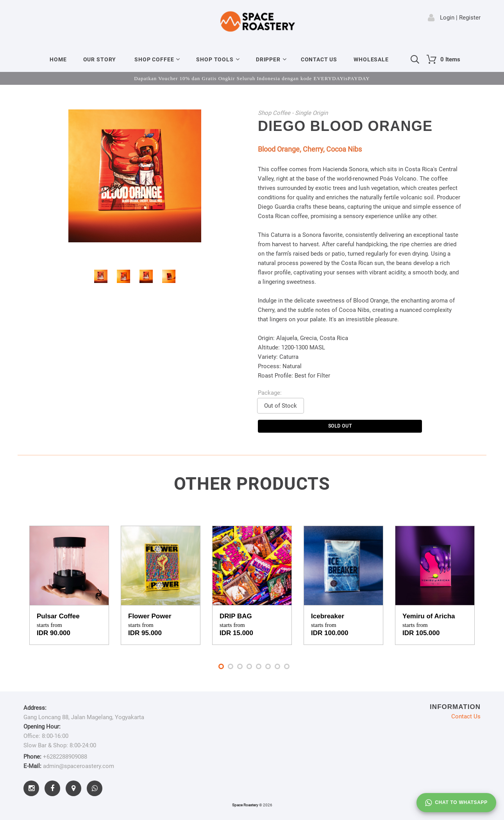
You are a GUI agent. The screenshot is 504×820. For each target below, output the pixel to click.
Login (447, 18)
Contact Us (319, 59)
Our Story (100, 59)
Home (58, 59)
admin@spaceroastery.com (79, 766)
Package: (270, 393)
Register (470, 18)
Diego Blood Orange (345, 126)
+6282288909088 (65, 757)
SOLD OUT (340, 426)
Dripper (268, 59)
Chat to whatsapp (456, 803)
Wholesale (371, 59)
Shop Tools (215, 59)
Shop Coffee (154, 59)
